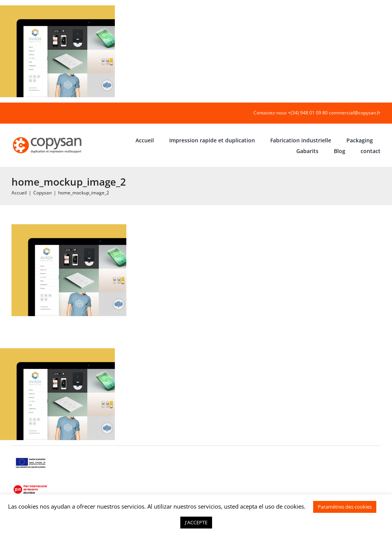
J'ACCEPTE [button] (196, 522)
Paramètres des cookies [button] (345, 507)
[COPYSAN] (48, 136)
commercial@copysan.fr (355, 113)
